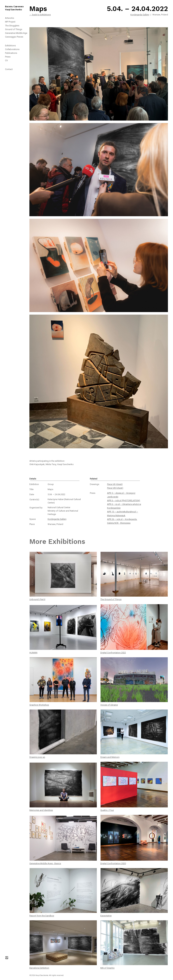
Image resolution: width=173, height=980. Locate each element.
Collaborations (12, 49)
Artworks (10, 18)
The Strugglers (12, 26)
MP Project (10, 22)
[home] (12, 6)
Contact (9, 69)
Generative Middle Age (16, 33)
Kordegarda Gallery (140, 15)
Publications (11, 53)
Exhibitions (10, 46)
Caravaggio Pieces (14, 37)
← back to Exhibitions (40, 15)
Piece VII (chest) (115, 484)
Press (8, 57)
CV (6, 60)
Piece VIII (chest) (115, 488)
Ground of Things (14, 29)
